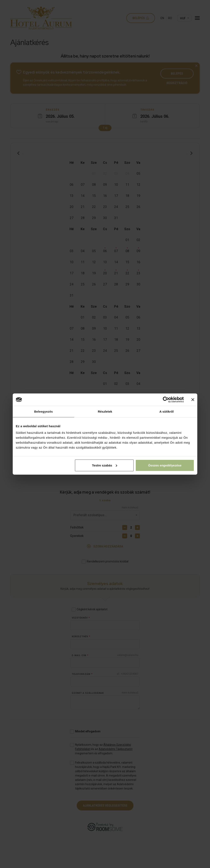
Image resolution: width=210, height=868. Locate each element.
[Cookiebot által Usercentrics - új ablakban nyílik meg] (166, 400)
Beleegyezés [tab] (43, 411)
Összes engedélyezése (165, 465)
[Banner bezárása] (193, 400)
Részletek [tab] (105, 411)
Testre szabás (105, 465)
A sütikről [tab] (167, 411)
